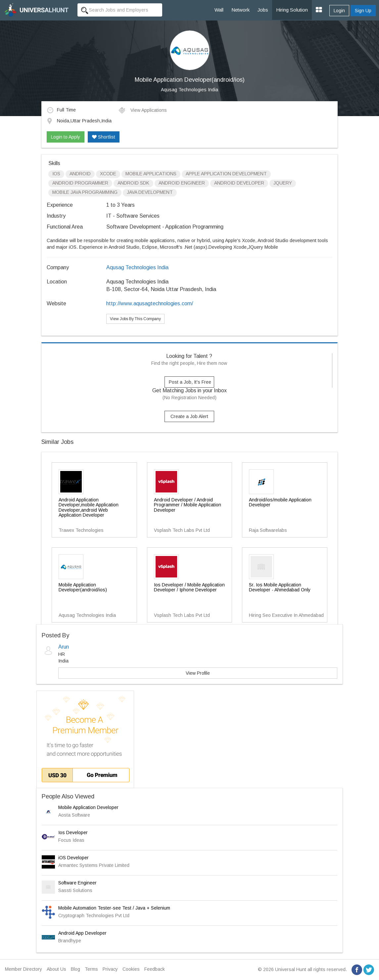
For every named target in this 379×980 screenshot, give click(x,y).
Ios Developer (73, 832)
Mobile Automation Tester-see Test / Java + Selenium (114, 908)
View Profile (198, 673)
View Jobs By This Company (135, 319)
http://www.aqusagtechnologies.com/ (150, 303)
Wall (219, 10)
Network (240, 10)
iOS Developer (73, 858)
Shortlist (104, 137)
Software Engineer (77, 883)
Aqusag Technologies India (189, 90)
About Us (56, 969)
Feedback (155, 969)
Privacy (110, 969)
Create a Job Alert (189, 416)
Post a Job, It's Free (190, 382)
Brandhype (70, 941)
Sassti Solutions (75, 890)
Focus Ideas (71, 840)
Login (339, 11)
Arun (64, 647)
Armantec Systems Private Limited (94, 865)
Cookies (131, 969)
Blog (75, 969)
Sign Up (363, 11)
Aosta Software (74, 815)
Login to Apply (66, 137)
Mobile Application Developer (88, 807)
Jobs (263, 10)
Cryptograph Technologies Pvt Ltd (94, 916)
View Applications (142, 110)
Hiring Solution (292, 10)
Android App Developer (82, 933)
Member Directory (24, 969)
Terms (91, 969)
